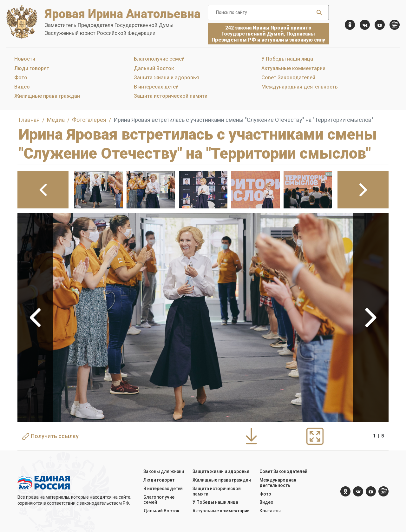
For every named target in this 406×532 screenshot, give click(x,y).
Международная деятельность (300, 87)
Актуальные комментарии (293, 68)
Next (371, 318)
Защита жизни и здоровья (166, 78)
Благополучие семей (159, 59)
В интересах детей (156, 87)
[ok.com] (350, 25)
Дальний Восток (154, 68)
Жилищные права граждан (47, 96)
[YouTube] (380, 25)
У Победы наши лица (287, 59)
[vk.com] (365, 25)
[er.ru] (395, 25)
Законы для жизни (164, 471)
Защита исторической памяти (171, 96)
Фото (21, 78)
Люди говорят (32, 68)
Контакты (270, 511)
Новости (25, 59)
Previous (35, 318)
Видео (22, 87)
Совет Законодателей (288, 78)
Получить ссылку (50, 436)
